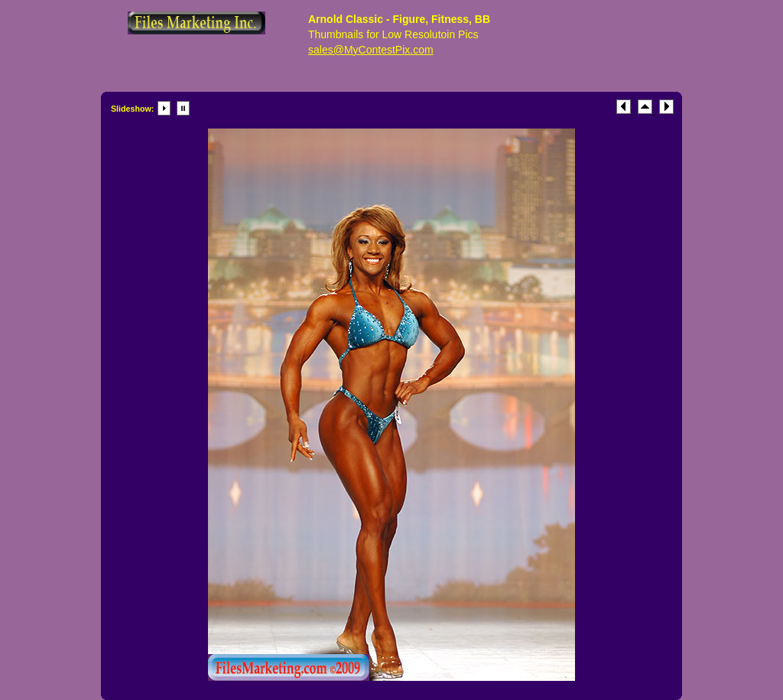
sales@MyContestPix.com (371, 50)
